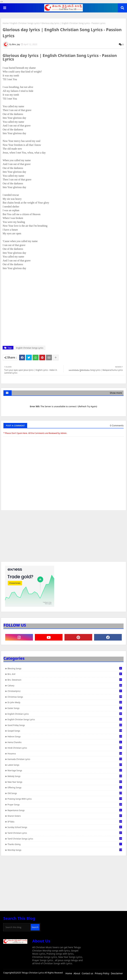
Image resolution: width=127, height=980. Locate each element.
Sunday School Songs (65, 827)
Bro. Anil (65, 674)
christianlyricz (65, 691)
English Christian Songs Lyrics (25, 23)
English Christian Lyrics (65, 714)
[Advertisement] (63, 538)
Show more (116, 393)
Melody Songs (65, 776)
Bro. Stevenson (65, 680)
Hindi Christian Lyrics (65, 748)
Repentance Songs (65, 810)
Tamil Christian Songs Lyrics (65, 839)
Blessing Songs (65, 668)
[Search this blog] (17, 927)
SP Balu (65, 822)
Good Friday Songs (65, 725)
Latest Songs (65, 765)
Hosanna (65, 754)
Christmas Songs (65, 697)
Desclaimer (117, 973)
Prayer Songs (65, 805)
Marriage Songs (65, 770)
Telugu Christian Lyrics (33, 973)
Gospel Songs (65, 731)
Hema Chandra (65, 742)
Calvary (65, 685)
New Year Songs (65, 782)
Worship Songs (65, 850)
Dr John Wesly (65, 702)
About (77, 973)
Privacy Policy (102, 973)
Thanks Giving (65, 844)
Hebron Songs (65, 736)
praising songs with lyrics (65, 799)
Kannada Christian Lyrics (65, 759)
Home (6, 23)
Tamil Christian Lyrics (65, 833)
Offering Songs (65, 787)
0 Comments (117, 425)
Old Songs (65, 793)
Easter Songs (65, 708)
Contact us (88, 973)
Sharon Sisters (65, 816)
